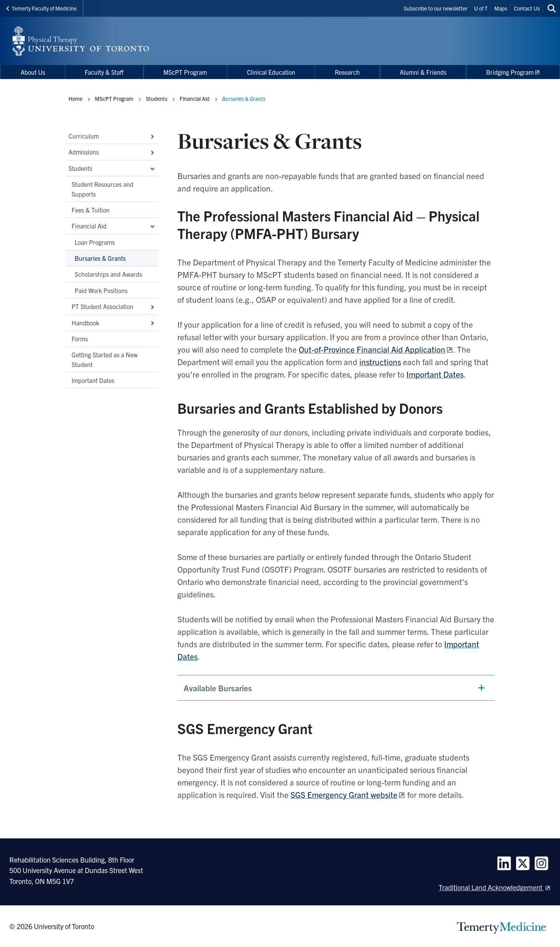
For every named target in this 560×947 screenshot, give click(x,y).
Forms (80, 339)
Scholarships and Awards (108, 274)
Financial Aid (114, 226)
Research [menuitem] (347, 72)
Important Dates (93, 380)
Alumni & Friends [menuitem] (423, 72)
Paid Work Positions (101, 290)
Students (112, 168)
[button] (336, 688)
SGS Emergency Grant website (344, 794)
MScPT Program (114, 98)
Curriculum (112, 136)
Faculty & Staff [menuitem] (104, 72)
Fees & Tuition (91, 210)
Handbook (114, 322)
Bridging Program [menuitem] (510, 72)
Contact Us (527, 8)
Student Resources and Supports (102, 189)
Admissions (112, 152)
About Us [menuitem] (33, 72)
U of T (481, 8)
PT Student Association (114, 306)
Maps (501, 8)
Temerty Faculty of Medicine (41, 8)
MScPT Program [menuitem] (185, 72)
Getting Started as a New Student (105, 359)
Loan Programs (95, 242)
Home (75, 98)
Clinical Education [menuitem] (271, 72)
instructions (380, 362)
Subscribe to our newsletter (436, 8)
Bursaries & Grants (100, 258)
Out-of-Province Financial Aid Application (372, 349)
